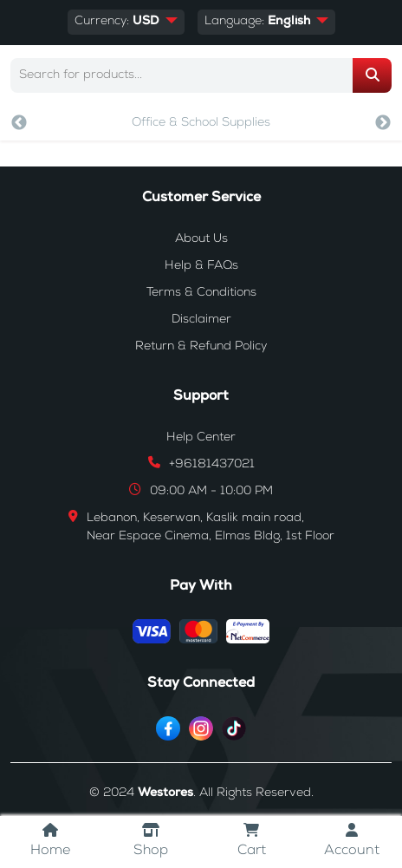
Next (383, 123)
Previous (19, 123)
